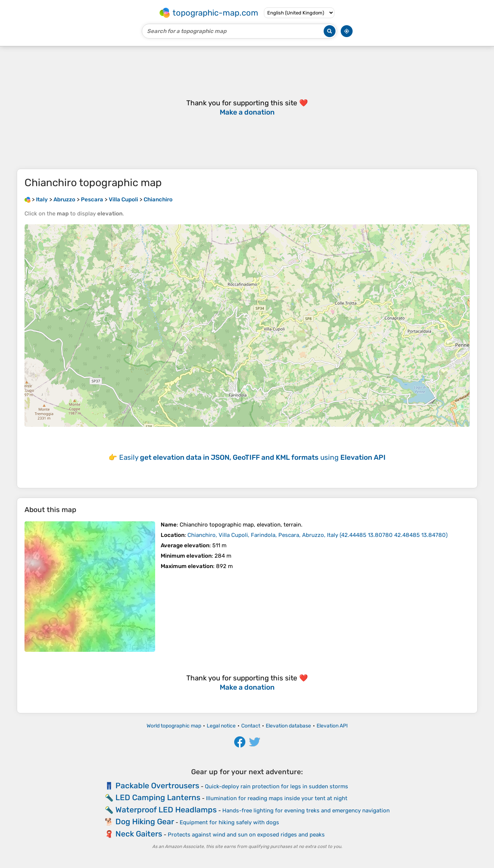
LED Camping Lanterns (158, 797)
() (318, 535)
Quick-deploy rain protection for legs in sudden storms (277, 786)
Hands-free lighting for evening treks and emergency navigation (306, 811)
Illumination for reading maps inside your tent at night (277, 798)
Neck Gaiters (139, 834)
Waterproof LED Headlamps (166, 810)
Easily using (252, 457)
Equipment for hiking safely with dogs (229, 822)
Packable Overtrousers (157, 786)
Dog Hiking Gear (145, 821)
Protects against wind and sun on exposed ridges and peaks (246, 835)
